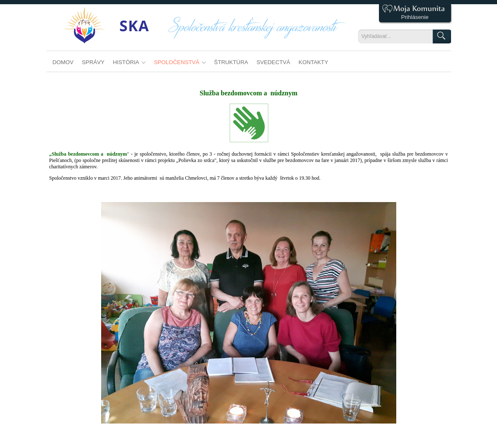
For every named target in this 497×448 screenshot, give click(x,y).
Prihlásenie (415, 17)
